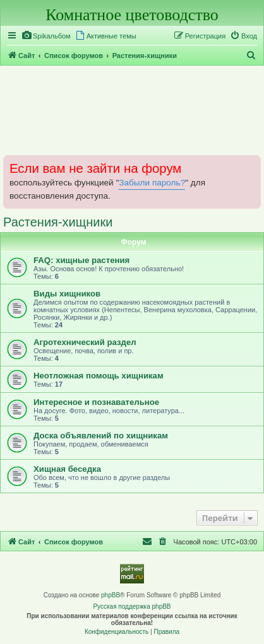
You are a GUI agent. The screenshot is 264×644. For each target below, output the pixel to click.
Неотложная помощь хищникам (99, 376)
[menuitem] (46, 36)
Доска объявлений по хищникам (101, 436)
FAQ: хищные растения (81, 260)
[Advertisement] (132, 110)
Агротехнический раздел (85, 342)
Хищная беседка (67, 469)
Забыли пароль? (152, 183)
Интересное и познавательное (96, 402)
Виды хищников (67, 294)
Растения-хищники (58, 222)
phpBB (111, 595)
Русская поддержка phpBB (132, 606)
